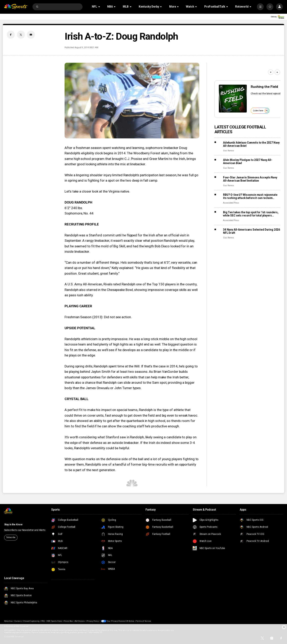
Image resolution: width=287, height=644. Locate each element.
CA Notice (130, 621)
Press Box (68, 621)
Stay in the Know (13, 525)
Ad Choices (80, 621)
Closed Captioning (31, 621)
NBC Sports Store (54, 621)
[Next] (277, 72)
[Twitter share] (21, 35)
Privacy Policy (93, 621)
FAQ (43, 621)
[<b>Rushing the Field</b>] (233, 99)
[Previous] (271, 72)
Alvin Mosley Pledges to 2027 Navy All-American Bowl (248, 161)
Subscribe (11, 537)
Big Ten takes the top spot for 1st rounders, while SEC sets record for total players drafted (251, 214)
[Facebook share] (11, 35)
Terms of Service (144, 621)
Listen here (261, 111)
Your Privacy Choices (116, 621)
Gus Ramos (229, 151)
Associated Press (231, 203)
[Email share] (31, 35)
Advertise (8, 621)
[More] (260, 7)
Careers (18, 621)
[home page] (16, 7)
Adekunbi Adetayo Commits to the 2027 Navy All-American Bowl (251, 144)
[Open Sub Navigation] (99, 7)
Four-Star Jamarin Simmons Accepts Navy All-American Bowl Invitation (250, 179)
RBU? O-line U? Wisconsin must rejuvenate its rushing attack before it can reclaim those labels (250, 196)
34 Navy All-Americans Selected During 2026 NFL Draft (252, 231)
